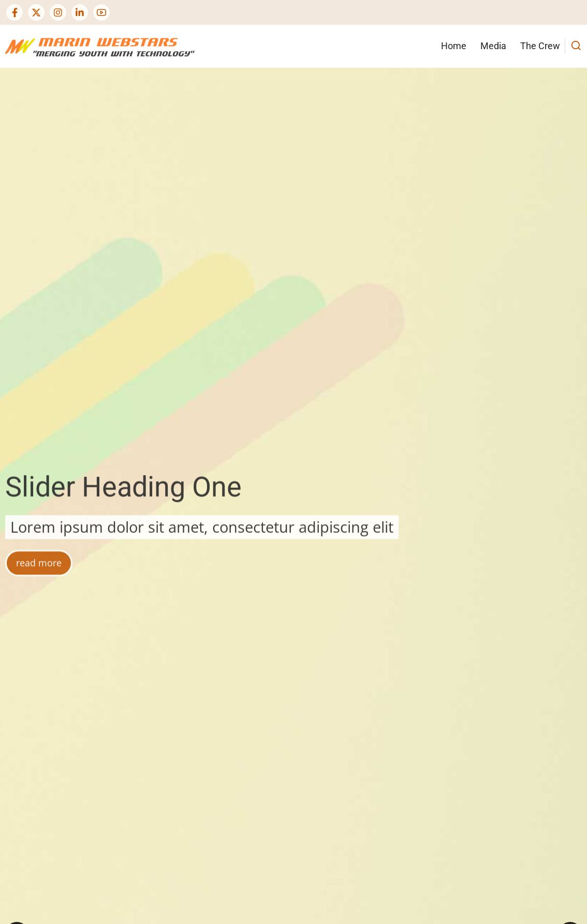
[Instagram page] (58, 12)
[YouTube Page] (101, 12)
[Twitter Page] (36, 12)
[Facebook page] (14, 12)
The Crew (540, 46)
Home (454, 46)
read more (39, 618)
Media (493, 46)
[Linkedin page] (80, 12)
